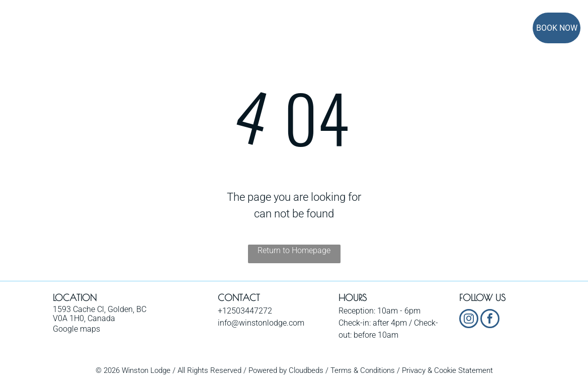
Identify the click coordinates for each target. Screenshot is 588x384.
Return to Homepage (294, 250)
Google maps (76, 329)
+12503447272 (245, 311)
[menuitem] (149, 29)
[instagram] (469, 320)
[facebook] (490, 320)
